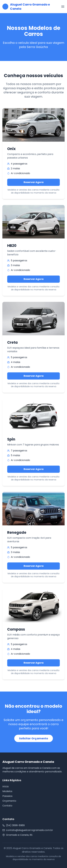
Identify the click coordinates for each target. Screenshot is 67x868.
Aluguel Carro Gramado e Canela (30, 7)
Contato (7, 806)
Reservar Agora (34, 182)
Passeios (7, 796)
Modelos (7, 791)
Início (6, 786)
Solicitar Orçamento (34, 738)
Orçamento (9, 801)
